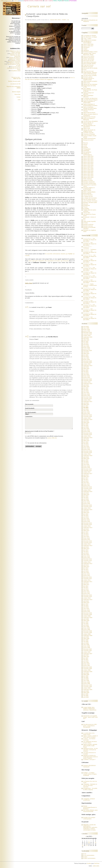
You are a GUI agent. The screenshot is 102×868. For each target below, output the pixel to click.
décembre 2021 (87, 397)
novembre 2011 (87, 579)
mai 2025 (86, 343)
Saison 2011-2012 (88, 159)
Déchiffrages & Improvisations (87, 42)
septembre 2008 (88, 636)
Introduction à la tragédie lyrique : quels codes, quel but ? (90, 717)
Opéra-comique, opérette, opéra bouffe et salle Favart (90, 746)
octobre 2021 (87, 400)
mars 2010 (86, 609)
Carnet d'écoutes (88, 195)
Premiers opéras (88, 77)
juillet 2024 (86, 353)
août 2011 (86, 583)
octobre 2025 (87, 336)
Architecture (87, 205)
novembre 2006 (87, 669)
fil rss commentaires (89, 855)
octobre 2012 (87, 562)
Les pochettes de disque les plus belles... (90, 240)
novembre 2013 (87, 543)
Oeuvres (86, 143)
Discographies (87, 152)
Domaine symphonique (90, 183)
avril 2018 (86, 463)
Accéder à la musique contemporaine (89, 818)
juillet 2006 (86, 675)
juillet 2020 (86, 423)
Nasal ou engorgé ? (15, 63)
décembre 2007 (87, 649)
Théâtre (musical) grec (89, 138)
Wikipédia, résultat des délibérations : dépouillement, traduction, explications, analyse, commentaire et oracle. (90, 827)
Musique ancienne (88, 224)
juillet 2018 (86, 458)
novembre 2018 (87, 452)
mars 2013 (86, 555)
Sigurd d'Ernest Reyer (89, 113)
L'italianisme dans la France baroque (15, 52)
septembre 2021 (88, 402)
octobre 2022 (87, 382)
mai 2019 (86, 443)
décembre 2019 (87, 433)
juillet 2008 (86, 639)
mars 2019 (86, 447)
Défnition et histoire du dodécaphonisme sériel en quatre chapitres (90, 757)
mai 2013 (86, 552)
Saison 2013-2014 (88, 162)
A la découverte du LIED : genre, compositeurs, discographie (90, 726)
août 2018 (86, 457)
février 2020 (87, 430)
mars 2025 (86, 346)
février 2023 (87, 376)
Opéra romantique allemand (88, 96)
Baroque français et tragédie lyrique (89, 79)
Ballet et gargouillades (89, 192)
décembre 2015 (87, 505)
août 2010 (86, 601)
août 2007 (86, 655)
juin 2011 (86, 586)
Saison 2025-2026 (88, 44)
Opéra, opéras (87, 190)
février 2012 (87, 574)
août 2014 (86, 529)
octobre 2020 (87, 418)
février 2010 (87, 610)
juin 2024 (86, 355)
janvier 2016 (87, 504)
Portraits (86, 147)
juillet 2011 (86, 585)
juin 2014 (86, 532)
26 (87, 845)
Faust (85, 70)
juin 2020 (86, 424)
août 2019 (86, 439)
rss (68, 20)
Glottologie (86, 150)
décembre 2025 (87, 332)
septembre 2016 (88, 491)
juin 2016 (86, 496)
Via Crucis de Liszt (88, 71)
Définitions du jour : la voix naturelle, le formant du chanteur (90, 750)
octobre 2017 (87, 472)
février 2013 (87, 556)
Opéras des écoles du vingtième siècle (89, 131)
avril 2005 (86, 697)
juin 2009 (86, 622)
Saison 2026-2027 (88, 46)
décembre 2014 (87, 523)
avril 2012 (86, 571)
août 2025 (86, 338)
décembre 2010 (87, 595)
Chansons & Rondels (89, 134)
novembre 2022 (87, 380)
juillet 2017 (86, 476)
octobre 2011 (87, 580)
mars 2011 (86, 591)
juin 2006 (86, 676)
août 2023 (86, 367)
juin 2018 (86, 460)
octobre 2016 (87, 490)
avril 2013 (86, 553)
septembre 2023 (88, 366)
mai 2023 (86, 371)
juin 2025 (86, 342)
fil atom (85, 857)
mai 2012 (86, 570)
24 (82, 845)
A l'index (86, 223)
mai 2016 (86, 498)
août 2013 (86, 547)
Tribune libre (17, 94)
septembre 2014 (88, 528)
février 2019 (87, 448)
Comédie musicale (88, 133)
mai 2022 (86, 390)
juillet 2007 (86, 657)
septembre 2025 (88, 337)
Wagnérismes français (89, 117)
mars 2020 (86, 428)
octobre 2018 (87, 454)
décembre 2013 (87, 541)
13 (89, 843)
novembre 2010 (87, 596)
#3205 (64, 20)
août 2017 (86, 475)
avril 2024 (86, 356)
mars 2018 (86, 465)
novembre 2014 (87, 524)
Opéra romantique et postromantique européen (90, 105)
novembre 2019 (87, 434)
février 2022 (87, 394)
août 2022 (86, 385)
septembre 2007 (88, 654)
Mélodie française (88, 67)
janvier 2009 (87, 630)
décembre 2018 (87, 451)
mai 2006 (86, 678)
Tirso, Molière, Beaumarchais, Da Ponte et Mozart (90, 90)
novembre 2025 (87, 334)
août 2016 (86, 493)
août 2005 (86, 691)
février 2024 (87, 360)
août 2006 (86, 673)
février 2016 (87, 502)
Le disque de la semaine (90, 198)
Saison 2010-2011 (88, 158)
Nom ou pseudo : (29, 404)
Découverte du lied (88, 61)
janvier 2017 (87, 486)
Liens (19, 100)
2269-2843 (96, 866)
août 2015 (86, 511)
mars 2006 (86, 681)
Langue (85, 49)
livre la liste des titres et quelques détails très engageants (50, 78)
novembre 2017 (87, 471)
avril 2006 (86, 679)
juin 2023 (86, 370)
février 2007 (87, 664)
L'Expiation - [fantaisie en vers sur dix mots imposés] (90, 785)
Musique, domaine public (14, 81)
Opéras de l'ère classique (90, 84)
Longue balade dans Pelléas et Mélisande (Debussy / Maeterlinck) (90, 709)
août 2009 (86, 619)
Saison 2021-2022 (55, 20)
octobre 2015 (87, 508)
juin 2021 (86, 406)
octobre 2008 (87, 634)
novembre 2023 (87, 362)
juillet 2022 (86, 386)
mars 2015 (86, 519)
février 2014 (87, 538)
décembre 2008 (87, 631)
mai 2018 (86, 462)
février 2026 (87, 329)
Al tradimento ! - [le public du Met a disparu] (90, 789)
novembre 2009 (87, 615)
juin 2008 (86, 640)
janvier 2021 (87, 414)
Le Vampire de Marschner (90, 98)
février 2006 (87, 682)
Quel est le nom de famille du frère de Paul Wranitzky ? (40, 431)
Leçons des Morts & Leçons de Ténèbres (15, 58)
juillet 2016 (86, 495)
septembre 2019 (88, 438)
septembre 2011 (88, 582)
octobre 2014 (87, 526)
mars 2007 (86, 663)
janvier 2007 (87, 666)
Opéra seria (86, 83)
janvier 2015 (87, 522)
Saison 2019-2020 (88, 171)
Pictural (85, 207)
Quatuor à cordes (88, 180)
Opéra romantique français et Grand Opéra (90, 108)
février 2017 (87, 484)
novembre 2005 (87, 687)
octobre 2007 (87, 652)
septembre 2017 (88, 474)
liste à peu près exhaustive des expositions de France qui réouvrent (49, 261)
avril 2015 (86, 517)
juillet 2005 (86, 693)
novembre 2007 (87, 651)
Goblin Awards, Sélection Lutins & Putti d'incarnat (90, 73)
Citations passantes (89, 58)
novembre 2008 (87, 633)
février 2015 (87, 520)
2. (28, 336)
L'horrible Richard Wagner (90, 100)
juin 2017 (86, 478)
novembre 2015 (87, 507)
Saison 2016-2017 (88, 167)
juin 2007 (86, 658)
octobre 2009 (87, 616)
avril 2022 (86, 391)
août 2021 (86, 403)
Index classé (29, 283)
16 (96, 843)
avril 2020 (86, 427)
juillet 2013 (86, 548)
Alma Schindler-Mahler (89, 64)
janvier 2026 (87, 331)
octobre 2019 (87, 436)
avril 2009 (86, 625)
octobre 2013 (87, 544)
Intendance (86, 47)
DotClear (97, 863)
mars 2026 (86, 328)
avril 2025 (86, 345)
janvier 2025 (87, 349)
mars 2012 (86, 572)
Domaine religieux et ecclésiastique (89, 188)
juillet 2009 (86, 621)
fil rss (85, 854)
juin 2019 (86, 442)
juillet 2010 (86, 603)
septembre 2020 (88, 419)
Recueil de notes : (16, 78)
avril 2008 (86, 643)
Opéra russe (87, 128)
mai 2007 (86, 660)
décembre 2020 (87, 415)
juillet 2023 (86, 369)
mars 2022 (86, 393)
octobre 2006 (87, 670)
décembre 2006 (87, 667)
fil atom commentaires (89, 858)
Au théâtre (86, 208)
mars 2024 (86, 358)
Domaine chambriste (89, 182)
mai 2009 (86, 624)
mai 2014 (86, 534)
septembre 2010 (88, 600)
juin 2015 (86, 514)
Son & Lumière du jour (89, 199)
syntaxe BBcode (52, 438)
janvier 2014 (87, 539)
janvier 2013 (87, 558)
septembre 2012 (88, 564)
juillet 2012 (86, 567)
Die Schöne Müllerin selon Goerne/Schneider (90, 811)
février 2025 (87, 347)
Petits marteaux (87, 179)
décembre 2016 (87, 487)
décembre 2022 (87, 379)
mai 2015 (86, 515)
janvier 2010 (87, 612)
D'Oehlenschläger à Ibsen (90, 52)
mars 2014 (86, 537)
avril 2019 (86, 445)
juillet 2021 (86, 404)
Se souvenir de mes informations (37, 443)
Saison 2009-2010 (88, 156)
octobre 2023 (87, 364)
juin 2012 (86, 568)
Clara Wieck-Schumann (90, 62)
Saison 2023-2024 (88, 177)
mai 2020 (86, 426)
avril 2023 (86, 373)
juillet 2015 (86, 513)
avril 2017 (86, 481)
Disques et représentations (87, 154)
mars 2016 (86, 500)
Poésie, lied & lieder (89, 59)
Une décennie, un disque (90, 37)
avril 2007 (86, 661)
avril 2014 (86, 535)
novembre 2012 (87, 561)
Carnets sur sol (39, 6)
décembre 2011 (87, 577)
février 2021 (87, 412)
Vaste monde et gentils (89, 221)
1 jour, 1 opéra (87, 38)
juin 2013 (86, 550)
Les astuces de (15, 84)
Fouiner (84, 25)
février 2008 (87, 646)
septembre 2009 (88, 618)
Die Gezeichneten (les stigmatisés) (89, 126)
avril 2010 (86, 607)
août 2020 (86, 421)
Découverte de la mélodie (90, 68)
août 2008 (86, 637)
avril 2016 (86, 499)
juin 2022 (86, 388)
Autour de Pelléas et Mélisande (89, 119)
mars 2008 (86, 645)
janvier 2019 (87, 450)
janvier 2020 (87, 432)
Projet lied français (88, 65)
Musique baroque (88, 226)
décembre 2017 (87, 469)
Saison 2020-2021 (88, 173)
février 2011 (87, 592)
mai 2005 (86, 696)
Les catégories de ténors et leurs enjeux (90, 742)
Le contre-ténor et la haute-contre (89, 734)
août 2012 (86, 565)
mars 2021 (86, 410)
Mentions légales (16, 92)
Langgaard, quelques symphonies (89, 799)
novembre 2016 (87, 489)
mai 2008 (86, 642)
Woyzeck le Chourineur (14, 61)
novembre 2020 (87, 417)
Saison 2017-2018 (88, 168)
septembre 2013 (88, 546)
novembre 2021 (87, 399)
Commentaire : (29, 416)
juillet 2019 (86, 441)
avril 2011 (86, 589)
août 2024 (86, 352)
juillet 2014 (86, 531)
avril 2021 (86, 409)
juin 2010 (86, 604)
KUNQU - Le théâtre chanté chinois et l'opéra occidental (90, 774)
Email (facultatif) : (30, 408)
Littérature (86, 50)
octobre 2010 (87, 598)
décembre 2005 (87, 685)
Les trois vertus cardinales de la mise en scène (14, 68)
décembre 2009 (87, 613)
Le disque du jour (88, 196)
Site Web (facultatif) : (31, 412)
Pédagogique (87, 149)
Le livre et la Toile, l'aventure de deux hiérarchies (15, 55)
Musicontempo (87, 193)
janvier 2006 (87, 684)
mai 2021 (86, 408)
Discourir (86, 204)
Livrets (85, 146)
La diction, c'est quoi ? (89, 759)
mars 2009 (86, 627)
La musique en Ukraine (90, 36)
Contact (18, 97)
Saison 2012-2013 (88, 161)
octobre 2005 (87, 688)
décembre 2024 (87, 351)
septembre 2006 (88, 672)
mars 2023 (86, 375)
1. (28, 307)
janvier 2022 (87, 395)
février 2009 (87, 628)
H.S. (84, 220)
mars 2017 (86, 483)
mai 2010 (86, 606)
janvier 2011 (87, 594)
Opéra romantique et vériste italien (89, 102)
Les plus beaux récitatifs (90, 75)
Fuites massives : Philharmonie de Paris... (90, 285)
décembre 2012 (87, 559)
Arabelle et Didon (16, 60)
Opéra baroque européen (90, 81)
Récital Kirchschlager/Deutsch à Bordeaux (90, 807)
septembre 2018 (88, 456)
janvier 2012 (87, 576)
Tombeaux (86, 248)
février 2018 (87, 466)
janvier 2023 (87, 377)
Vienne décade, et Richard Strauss (88, 123)
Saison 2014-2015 (88, 164)
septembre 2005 (88, 690)
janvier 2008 (87, 648)
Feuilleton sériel (16, 71)
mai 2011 (86, 588)
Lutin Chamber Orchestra (90, 201)
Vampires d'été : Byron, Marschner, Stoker (90, 54)
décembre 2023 (87, 361)
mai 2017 (86, 480)
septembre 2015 (88, 510)
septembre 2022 (88, 384)
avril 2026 (86, 327)
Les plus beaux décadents (90, 121)
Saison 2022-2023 (88, 176)
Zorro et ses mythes (89, 56)
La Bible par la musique (90, 40)
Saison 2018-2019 (88, 170)
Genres (85, 144)
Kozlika (89, 863)
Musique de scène (88, 140)
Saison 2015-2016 (88, 165)
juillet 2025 (86, 340)
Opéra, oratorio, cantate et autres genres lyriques (90, 736)
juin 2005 (86, 694)
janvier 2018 (87, 467)
